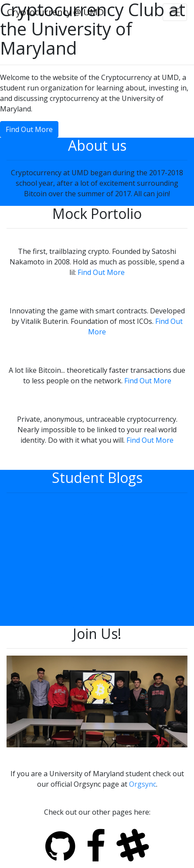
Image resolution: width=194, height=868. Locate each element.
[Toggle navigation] (175, 12)
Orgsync (143, 784)
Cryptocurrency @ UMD (55, 12)
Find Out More (29, 129)
